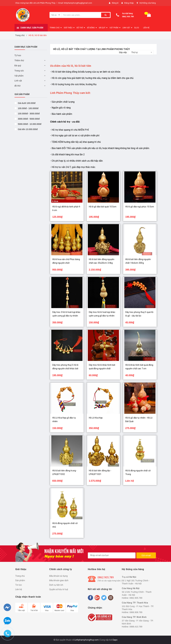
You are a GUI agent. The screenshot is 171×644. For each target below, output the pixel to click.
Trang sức (19, 71)
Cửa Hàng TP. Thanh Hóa (135, 603)
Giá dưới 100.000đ (26, 103)
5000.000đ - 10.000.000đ (29, 124)
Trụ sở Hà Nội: (129, 577)
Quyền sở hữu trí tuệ (59, 589)
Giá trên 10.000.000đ (27, 129)
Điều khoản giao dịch (59, 580)
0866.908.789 (136, 612)
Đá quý (18, 66)
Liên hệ (19, 589)
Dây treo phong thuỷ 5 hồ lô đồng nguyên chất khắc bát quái (65, 369)
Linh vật (18, 81)
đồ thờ (18, 86)
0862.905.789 (128, 17)
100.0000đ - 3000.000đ (29, 114)
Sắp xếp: (123, 52)
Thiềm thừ (19, 60)
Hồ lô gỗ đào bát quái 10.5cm (103, 207)
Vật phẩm (19, 76)
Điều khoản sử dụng (58, 576)
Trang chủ (20, 576)
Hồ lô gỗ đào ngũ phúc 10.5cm (140, 207)
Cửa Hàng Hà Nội (131, 588)
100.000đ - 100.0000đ (28, 108)
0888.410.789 (136, 627)
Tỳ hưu (18, 55)
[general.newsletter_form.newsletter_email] (112, 555)
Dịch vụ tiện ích (56, 585)
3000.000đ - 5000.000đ (29, 119)
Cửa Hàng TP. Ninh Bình (134, 617)
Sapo (115, 640)
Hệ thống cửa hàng (148, 3)
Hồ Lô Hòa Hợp (96, 418)
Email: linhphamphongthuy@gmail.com (75, 3)
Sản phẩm (20, 580)
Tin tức (19, 585)
